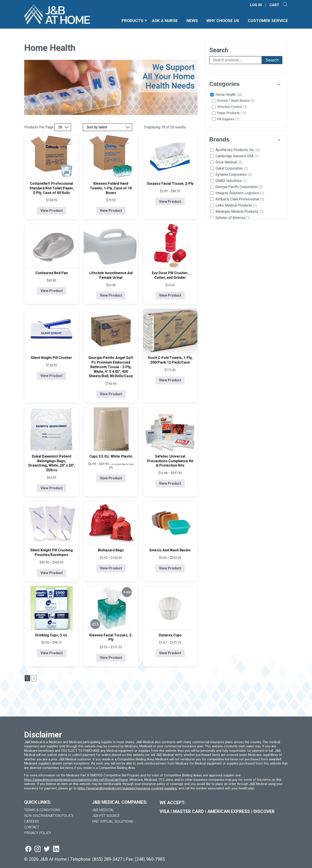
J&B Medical (103, 810)
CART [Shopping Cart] (274, 5)
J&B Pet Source (106, 816)
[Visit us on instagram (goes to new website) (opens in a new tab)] (38, 849)
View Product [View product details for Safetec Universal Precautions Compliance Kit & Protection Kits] (170, 483)
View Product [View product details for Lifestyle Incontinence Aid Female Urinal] (111, 295)
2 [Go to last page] (34, 678)
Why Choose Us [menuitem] (223, 21)
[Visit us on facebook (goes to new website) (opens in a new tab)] (28, 849)
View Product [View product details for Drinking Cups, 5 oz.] (52, 653)
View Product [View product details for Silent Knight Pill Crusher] (52, 376)
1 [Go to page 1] (27, 678)
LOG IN (256, 5)
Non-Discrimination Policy (49, 816)
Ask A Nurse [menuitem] (165, 21)
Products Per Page (39, 127)
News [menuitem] (192, 21)
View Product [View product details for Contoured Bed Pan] (52, 291)
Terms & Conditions (42, 810)
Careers (32, 821)
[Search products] (236, 60)
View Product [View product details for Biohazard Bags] (111, 568)
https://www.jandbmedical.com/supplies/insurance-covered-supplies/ (128, 788)
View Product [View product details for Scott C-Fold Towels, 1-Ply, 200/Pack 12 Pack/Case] (170, 380)
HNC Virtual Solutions (113, 821)
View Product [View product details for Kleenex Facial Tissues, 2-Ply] (111, 658)
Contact (32, 827)
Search (272, 60)
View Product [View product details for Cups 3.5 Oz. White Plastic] (111, 478)
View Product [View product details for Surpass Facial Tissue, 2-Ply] (170, 202)
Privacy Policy (38, 833)
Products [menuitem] (132, 21)
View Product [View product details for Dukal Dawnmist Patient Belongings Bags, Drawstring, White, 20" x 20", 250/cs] (52, 488)
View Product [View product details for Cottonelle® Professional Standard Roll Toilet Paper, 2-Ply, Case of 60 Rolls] (52, 211)
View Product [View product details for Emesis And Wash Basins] (170, 568)
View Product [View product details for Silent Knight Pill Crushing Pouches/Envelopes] (52, 573)
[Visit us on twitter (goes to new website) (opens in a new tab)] (47, 849)
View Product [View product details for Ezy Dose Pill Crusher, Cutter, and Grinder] (170, 295)
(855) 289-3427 (107, 859)
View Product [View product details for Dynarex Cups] (170, 653)
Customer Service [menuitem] (268, 21)
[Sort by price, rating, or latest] (108, 127)
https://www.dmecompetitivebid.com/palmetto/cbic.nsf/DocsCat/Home (76, 780)
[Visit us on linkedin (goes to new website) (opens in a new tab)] (56, 849)
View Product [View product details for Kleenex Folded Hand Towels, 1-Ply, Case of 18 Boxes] (111, 211)
